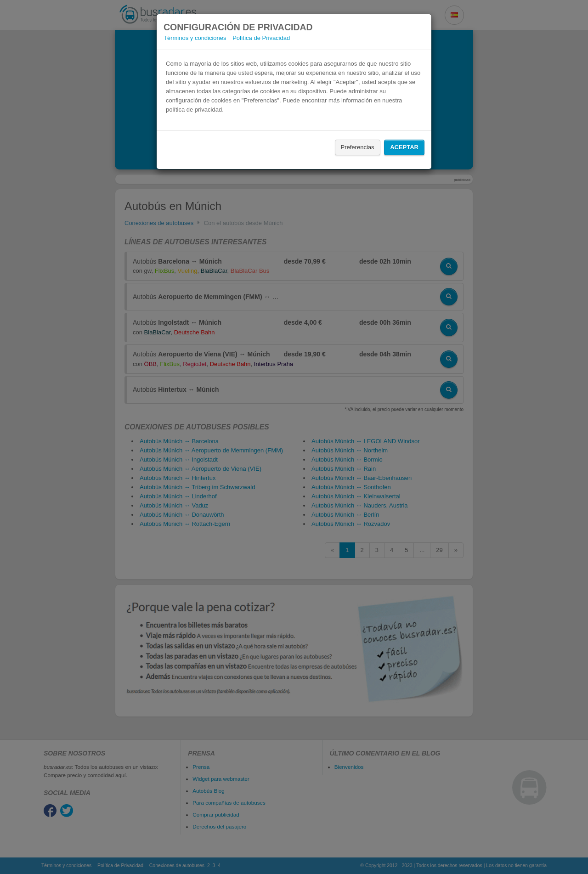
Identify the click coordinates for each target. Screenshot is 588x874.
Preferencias (358, 147)
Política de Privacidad (261, 38)
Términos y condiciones (195, 38)
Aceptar (404, 147)
